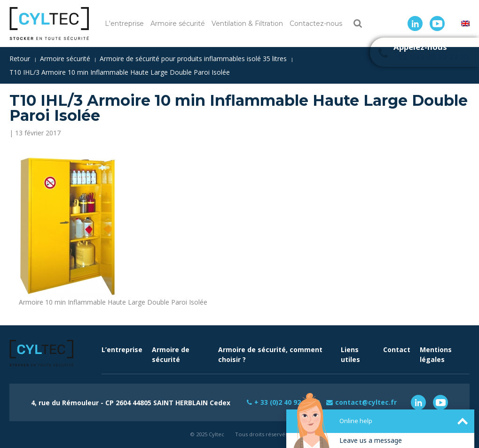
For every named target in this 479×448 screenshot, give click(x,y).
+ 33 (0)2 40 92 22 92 (287, 402)
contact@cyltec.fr (366, 402)
